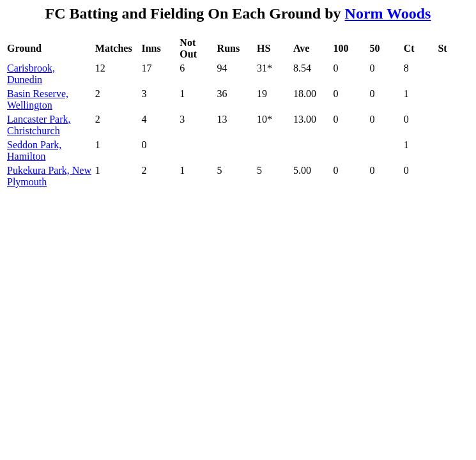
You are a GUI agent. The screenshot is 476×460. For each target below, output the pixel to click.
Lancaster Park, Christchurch (39, 125)
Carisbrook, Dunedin (31, 74)
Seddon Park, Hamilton (34, 150)
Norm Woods (388, 13)
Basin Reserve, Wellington (38, 99)
